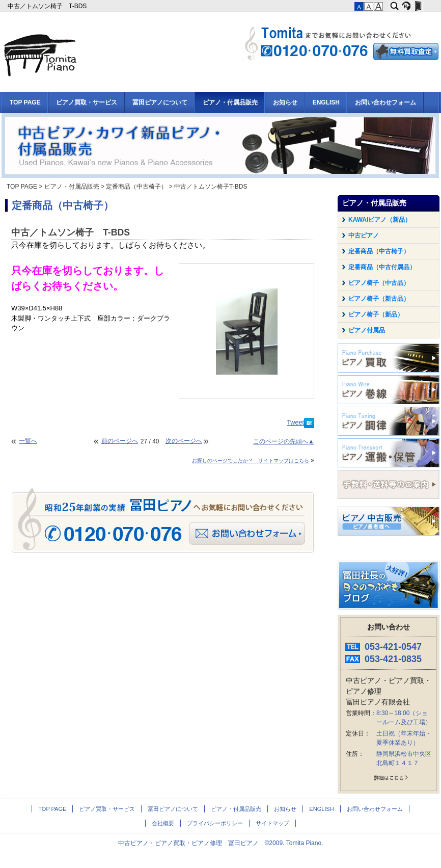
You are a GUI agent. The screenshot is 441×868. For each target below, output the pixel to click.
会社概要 (163, 823)
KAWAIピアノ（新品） (380, 220)
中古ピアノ (364, 235)
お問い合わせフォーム (385, 102)
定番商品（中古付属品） (382, 267)
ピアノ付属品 (367, 330)
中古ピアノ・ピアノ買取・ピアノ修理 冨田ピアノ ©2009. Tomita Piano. (221, 843)
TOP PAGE (25, 102)
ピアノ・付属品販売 (230, 102)
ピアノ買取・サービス (87, 102)
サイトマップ (272, 823)
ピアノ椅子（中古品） (379, 283)
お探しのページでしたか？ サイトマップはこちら (251, 461)
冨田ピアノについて (160, 102)
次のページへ (184, 441)
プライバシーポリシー (215, 823)
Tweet (295, 423)
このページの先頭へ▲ (284, 441)
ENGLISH (326, 102)
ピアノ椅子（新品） (376, 314)
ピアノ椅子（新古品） (379, 299)
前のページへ (120, 441)
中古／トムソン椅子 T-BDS (48, 6)
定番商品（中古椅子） (136, 187)
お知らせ (285, 102)
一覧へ (28, 441)
